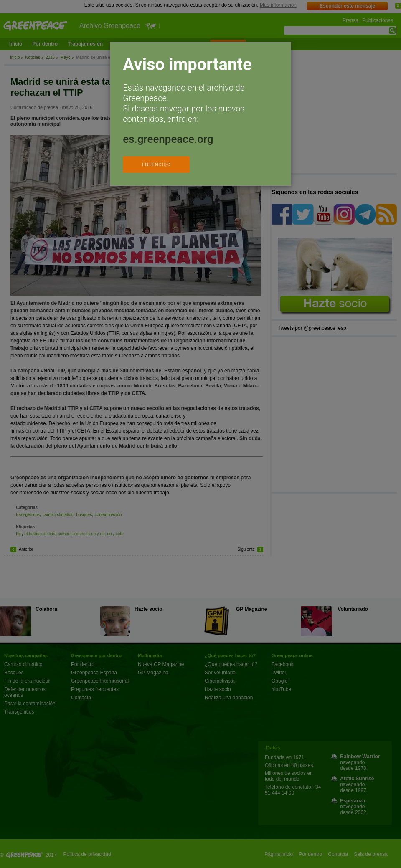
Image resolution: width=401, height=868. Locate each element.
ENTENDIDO (156, 165)
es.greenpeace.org (168, 139)
